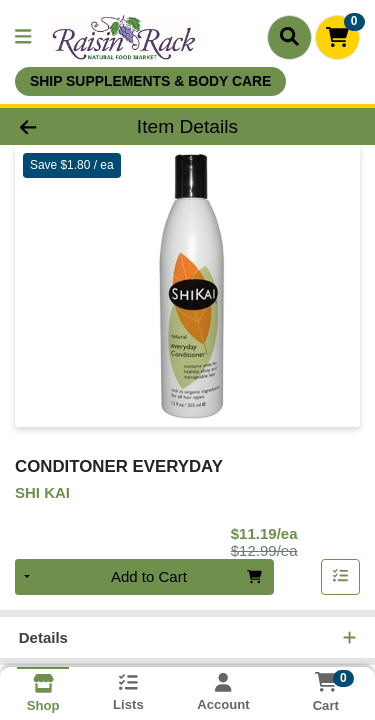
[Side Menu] (23, 37)
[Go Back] (58, 127)
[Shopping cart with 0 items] (337, 37)
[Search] (289, 37)
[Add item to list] (341, 579)
